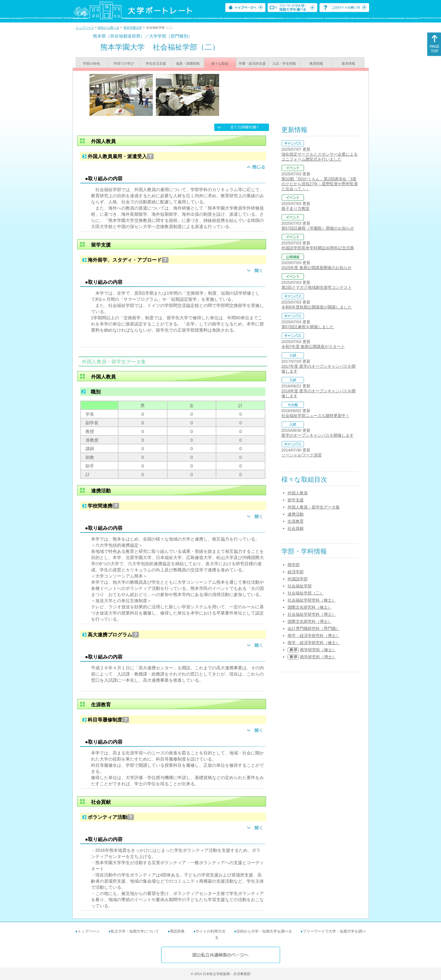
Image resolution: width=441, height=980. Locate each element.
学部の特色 (92, 63)
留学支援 (296, 500)
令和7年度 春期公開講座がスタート (313, 347)
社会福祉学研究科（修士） (312, 600)
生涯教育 (296, 521)
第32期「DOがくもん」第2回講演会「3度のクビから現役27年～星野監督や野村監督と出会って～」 (320, 184)
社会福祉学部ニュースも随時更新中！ (316, 416)
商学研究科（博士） (318, 657)
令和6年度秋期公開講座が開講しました (317, 307)
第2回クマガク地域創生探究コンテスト (317, 287)
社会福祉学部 (300, 586)
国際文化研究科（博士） (310, 621)
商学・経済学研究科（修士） (314, 643)
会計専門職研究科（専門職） (314, 629)
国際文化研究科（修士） (310, 607)
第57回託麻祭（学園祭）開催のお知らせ (318, 228)
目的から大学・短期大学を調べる (264, 931)
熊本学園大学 (133, 28)
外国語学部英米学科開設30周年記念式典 (318, 248)
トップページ (85, 28)
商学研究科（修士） (318, 650)
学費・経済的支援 (252, 63)
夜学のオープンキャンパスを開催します (318, 435)
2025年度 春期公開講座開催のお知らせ (317, 268)
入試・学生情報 (284, 63)
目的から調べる (108, 28)
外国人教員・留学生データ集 (314, 507)
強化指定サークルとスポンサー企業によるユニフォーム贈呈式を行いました (320, 157)
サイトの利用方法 (210, 931)
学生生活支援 (156, 63)
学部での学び (124, 63)
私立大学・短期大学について (135, 931)
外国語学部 (298, 579)
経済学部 (296, 572)
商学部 (294, 565)
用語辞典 (177, 931)
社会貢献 (296, 528)
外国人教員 (298, 493)
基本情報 (348, 63)
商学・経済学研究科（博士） (314, 636)
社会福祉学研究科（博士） (312, 614)
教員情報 (316, 63)
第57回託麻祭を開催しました (308, 327)
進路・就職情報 (188, 63)
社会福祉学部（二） (306, 593)
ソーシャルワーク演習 (302, 455)
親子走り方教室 (295, 208)
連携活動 (296, 514)
